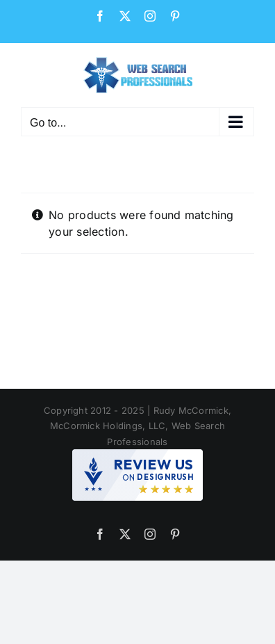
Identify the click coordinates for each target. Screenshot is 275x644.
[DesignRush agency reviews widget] (137, 475)
